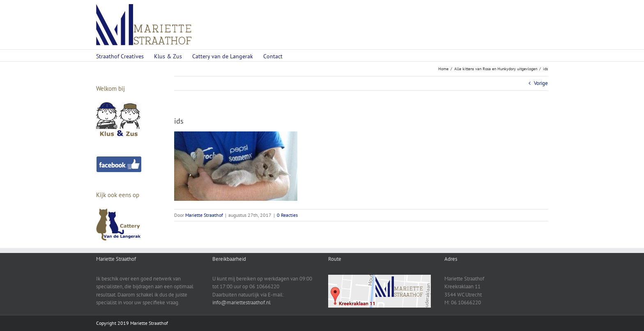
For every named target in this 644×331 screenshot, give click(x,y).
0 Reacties (287, 215)
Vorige (541, 83)
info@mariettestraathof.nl (241, 302)
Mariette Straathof (204, 215)
